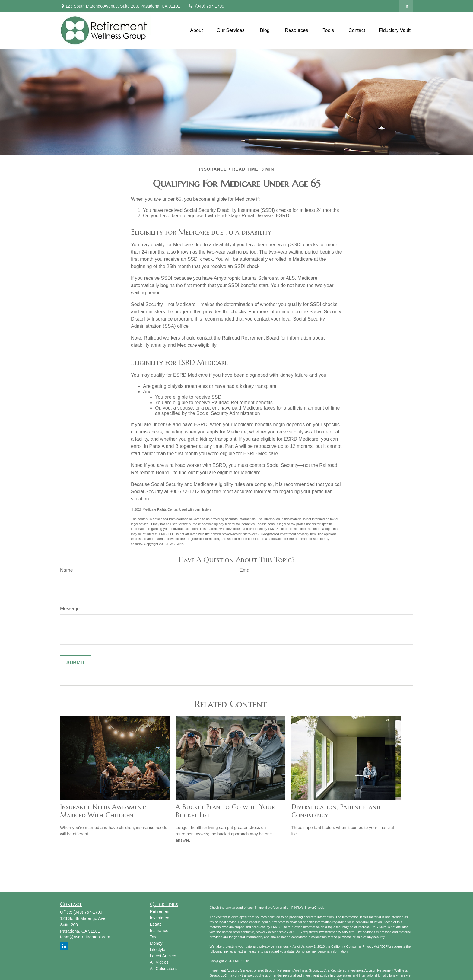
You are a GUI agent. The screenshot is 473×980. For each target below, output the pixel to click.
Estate (156, 924)
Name (67, 570)
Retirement (160, 911)
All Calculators (163, 969)
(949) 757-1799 (206, 6)
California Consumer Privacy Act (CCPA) (361, 946)
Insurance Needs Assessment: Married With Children (103, 811)
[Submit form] (76, 663)
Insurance (159, 931)
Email (246, 570)
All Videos (159, 962)
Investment (160, 918)
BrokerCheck (314, 908)
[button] (196, 30)
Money (156, 943)
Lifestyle (158, 950)
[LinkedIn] (406, 6)
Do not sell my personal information (322, 951)
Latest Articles (163, 956)
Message (70, 609)
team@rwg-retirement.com (85, 937)
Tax (153, 937)
